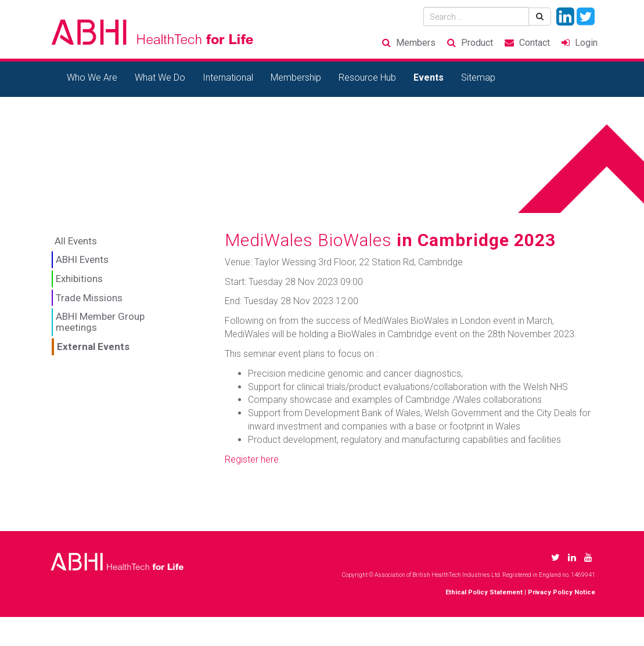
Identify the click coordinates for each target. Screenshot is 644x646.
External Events (93, 347)
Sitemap (478, 77)
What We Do (160, 77)
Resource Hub (367, 77)
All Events (76, 241)
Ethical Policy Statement (484, 592)
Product (477, 43)
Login (586, 43)
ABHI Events (82, 259)
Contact (535, 43)
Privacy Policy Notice (562, 592)
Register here (252, 459)
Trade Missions (89, 298)
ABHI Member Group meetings (100, 322)
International (228, 77)
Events (429, 77)
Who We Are (92, 77)
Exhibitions (79, 279)
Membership (296, 77)
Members (416, 43)
